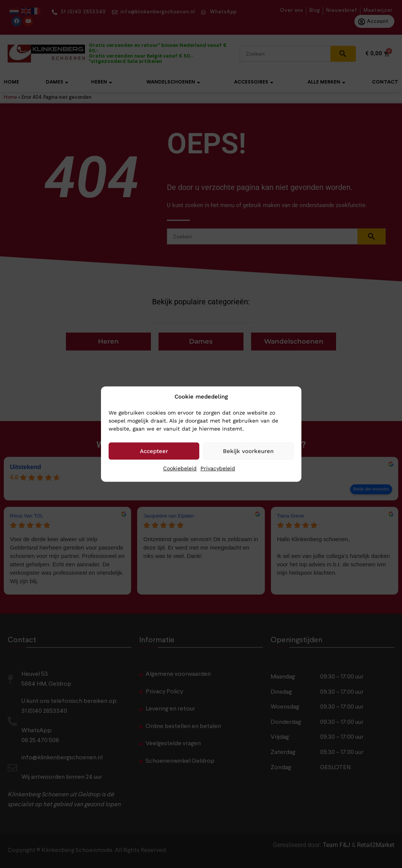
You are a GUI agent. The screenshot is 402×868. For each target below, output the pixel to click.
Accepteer (154, 451)
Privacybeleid (218, 468)
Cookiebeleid (180, 468)
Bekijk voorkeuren (248, 451)
